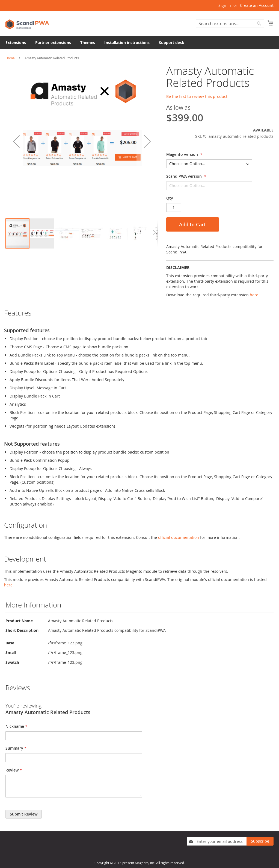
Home (10, 58)
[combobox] (230, 24)
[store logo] (27, 23)
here (254, 295)
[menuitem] (16, 43)
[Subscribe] (260, 841)
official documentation (179, 537)
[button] (16, 141)
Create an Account (257, 5)
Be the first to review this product (197, 96)
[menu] (139, 43)
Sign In (225, 5)
